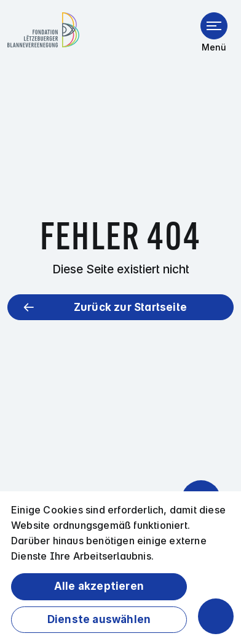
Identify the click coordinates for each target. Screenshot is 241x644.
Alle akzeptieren (99, 586)
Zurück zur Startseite (130, 307)
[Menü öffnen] (214, 26)
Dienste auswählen (99, 619)
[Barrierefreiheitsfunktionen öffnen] (216, 616)
